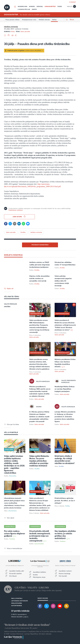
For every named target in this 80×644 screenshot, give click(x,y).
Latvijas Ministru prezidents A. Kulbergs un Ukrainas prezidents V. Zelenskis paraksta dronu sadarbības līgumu (65, 417)
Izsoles (35, 575)
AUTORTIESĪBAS (17, 606)
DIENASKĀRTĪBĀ (50, 7)
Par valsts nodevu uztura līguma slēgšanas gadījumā (14, 534)
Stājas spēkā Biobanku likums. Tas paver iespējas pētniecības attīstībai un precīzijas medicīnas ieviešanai (39, 461)
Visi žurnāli (63, 576)
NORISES (32, 7)
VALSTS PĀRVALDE (10, 304)
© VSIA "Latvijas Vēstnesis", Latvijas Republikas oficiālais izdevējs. (28, 634)
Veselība (37, 469)
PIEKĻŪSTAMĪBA (17, 603)
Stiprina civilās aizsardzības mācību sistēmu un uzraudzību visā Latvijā (39, 279)
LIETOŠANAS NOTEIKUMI (20, 601)
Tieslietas (12, 539)
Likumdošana (12, 511)
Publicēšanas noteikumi (16, 210)
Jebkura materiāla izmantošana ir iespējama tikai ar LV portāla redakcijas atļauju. (33, 632)
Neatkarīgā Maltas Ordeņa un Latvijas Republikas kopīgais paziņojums (65, 389)
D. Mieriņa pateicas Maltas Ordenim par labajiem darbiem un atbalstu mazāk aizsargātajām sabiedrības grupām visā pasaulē (39, 417)
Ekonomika (13, 476)
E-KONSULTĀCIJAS (24, 9)
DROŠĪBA (7, 307)
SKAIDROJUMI (23, 7)
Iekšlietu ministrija (11, 27)
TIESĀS (60, 7)
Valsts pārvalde (25, 32)
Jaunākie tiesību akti (17, 571)
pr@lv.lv (26, 617)
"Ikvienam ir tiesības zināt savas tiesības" (27, 625)
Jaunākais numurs (65, 571)
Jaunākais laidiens (40, 572)
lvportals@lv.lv (22, 615)
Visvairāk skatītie (15, 574)
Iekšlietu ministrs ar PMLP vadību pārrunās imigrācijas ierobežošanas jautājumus (40, 265)
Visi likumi (13, 576)
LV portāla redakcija (20, 611)
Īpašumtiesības (39, 544)
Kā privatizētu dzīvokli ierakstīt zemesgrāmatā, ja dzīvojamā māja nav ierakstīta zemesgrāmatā (40, 536)
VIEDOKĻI (40, 7)
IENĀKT (73, 2)
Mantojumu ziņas (39, 577)
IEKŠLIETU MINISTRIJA (13, 255)
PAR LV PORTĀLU (17, 599)
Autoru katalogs (65, 574)
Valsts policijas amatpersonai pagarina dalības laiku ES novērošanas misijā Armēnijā (63, 281)
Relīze (13, 32)
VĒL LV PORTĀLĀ (11, 432)
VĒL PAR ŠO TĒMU (12, 297)
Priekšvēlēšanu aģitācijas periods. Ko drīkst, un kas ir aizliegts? (65, 501)
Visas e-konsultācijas (15, 548)
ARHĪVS (34, 9)
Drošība (23, 232)
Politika (67, 506)
